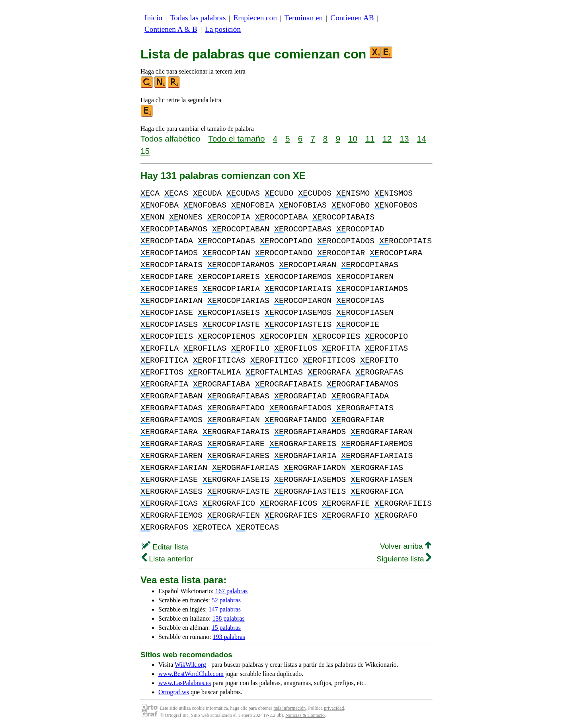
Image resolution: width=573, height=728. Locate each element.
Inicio (153, 18)
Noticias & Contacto (305, 715)
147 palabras (225, 609)
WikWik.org (190, 665)
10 (353, 139)
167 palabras (231, 591)
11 (370, 139)
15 (145, 151)
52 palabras (226, 600)
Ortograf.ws (174, 692)
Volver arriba (406, 546)
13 (404, 139)
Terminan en (304, 18)
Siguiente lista (404, 559)
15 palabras (226, 628)
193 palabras (229, 637)
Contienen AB (352, 18)
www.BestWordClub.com (191, 674)
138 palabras (229, 618)
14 (422, 139)
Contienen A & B (171, 29)
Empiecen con (255, 18)
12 (387, 139)
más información (289, 708)
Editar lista (165, 547)
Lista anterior (167, 559)
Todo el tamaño (236, 139)
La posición (223, 29)
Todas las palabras (198, 18)
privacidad (334, 708)
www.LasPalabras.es (185, 683)
